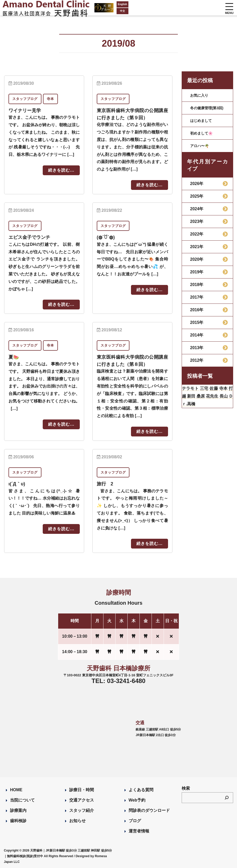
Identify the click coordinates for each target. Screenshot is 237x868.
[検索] (227, 797)
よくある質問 (141, 789)
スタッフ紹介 (82, 810)
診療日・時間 (82, 789)
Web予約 (137, 800)
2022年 (197, 238)
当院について (22, 800)
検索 (186, 788)
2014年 (197, 339)
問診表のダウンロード (149, 810)
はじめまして (203, 125)
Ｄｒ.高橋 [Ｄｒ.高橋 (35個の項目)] (211, 412)
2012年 (197, 364)
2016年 (197, 314)
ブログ (135, 820)
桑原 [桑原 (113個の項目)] (216, 403)
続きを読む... (61, 170)
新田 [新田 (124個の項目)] (205, 403)
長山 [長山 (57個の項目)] (193, 412)
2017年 (197, 301)
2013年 (197, 352)
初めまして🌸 (203, 137)
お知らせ (77, 820)
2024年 (197, 213)
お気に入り (200, 95)
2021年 (197, 251)
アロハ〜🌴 (201, 150)
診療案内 (18, 810)
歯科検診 (18, 820)
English (103, 4)
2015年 (197, 327)
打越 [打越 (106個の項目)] (193, 403)
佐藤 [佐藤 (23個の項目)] (221, 393)
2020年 (197, 263)
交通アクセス (82, 800)
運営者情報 (139, 831)
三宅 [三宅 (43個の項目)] (209, 393)
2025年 (197, 200)
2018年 (197, 289)
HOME (16, 789)
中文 (103, 11)
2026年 (197, 188)
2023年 (197, 226)
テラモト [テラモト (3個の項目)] (192, 393)
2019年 (197, 276)
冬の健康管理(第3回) (207, 110)
